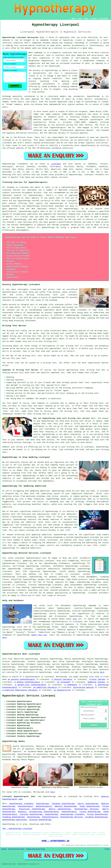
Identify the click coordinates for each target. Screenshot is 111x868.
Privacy (107, 849)
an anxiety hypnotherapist (21, 679)
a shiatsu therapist (62, 679)
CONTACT (94, 19)
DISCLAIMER (104, 19)
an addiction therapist (45, 687)
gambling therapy (96, 682)
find (10, 659)
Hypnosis (22, 812)
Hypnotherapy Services (72, 817)
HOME (73, 19)
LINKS (80, 19)
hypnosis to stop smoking (16, 587)
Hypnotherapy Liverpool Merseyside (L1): (24, 37)
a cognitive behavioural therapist (20, 690)
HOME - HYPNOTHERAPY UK (55, 841)
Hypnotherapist (25, 806)
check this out (39, 635)
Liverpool (56, 164)
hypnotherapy (51, 70)
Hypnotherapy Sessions (87, 809)
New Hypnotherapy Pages (16, 849)
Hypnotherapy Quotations (15, 820)
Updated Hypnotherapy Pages (36, 849)
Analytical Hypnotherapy (32, 809)
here (4, 638)
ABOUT (86, 19)
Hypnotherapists (44, 806)
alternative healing (83, 687)
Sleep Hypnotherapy (90, 806)
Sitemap (4, 849)
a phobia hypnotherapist (27, 682)
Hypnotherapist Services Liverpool (29, 696)
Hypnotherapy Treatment (21, 804)
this (75, 619)
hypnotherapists (78, 137)
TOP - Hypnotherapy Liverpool (17, 829)
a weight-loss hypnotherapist (31, 685)
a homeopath (71, 685)
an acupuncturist (62, 690)
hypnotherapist (58, 128)
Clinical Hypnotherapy (31, 814)
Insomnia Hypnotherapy (63, 804)
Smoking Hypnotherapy (66, 806)
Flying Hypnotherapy (90, 812)
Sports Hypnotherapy (88, 804)
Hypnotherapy (43, 804)
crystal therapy (97, 679)
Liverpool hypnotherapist (28, 558)
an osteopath (64, 682)
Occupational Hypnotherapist (44, 812)
